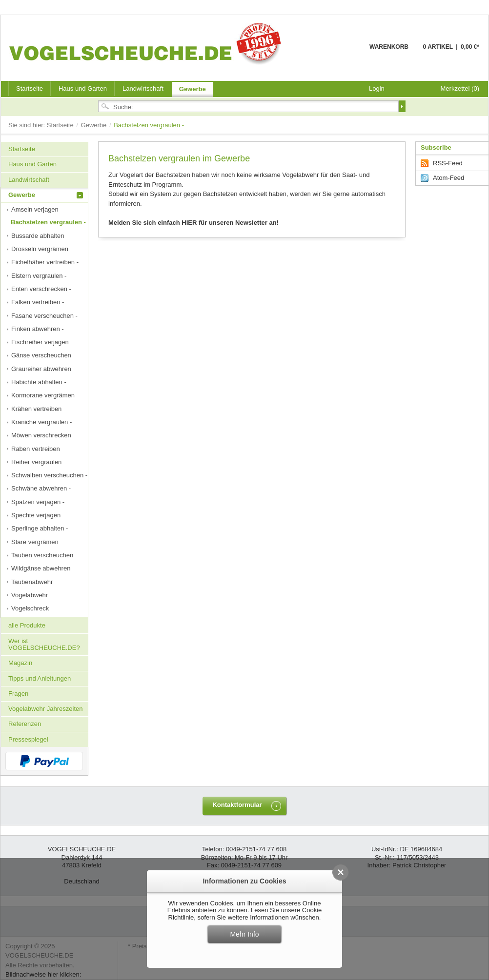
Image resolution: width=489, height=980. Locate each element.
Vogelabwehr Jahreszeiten (46, 709)
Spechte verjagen (36, 515)
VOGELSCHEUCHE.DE (148, 43)
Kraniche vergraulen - (41, 422)
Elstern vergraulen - (39, 276)
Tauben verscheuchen (42, 555)
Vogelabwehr (30, 595)
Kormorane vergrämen (43, 395)
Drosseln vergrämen (40, 249)
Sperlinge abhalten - (40, 528)
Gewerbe (193, 89)
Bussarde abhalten (38, 236)
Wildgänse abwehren (41, 568)
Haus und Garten (83, 88)
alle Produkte (27, 625)
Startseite (61, 125)
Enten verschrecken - (41, 289)
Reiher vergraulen (36, 462)
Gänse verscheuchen (41, 355)
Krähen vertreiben (36, 409)
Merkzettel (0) (460, 88)
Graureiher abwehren (41, 369)
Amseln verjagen (35, 209)
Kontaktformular (237, 805)
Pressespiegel (28, 739)
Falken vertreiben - (38, 302)
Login (377, 88)
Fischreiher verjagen (40, 342)
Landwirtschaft (143, 88)
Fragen (18, 694)
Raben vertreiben (36, 449)
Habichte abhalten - (39, 382)
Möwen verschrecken (41, 435)
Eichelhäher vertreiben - (45, 262)
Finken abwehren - (38, 329)
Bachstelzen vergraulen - (48, 222)
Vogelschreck (30, 608)
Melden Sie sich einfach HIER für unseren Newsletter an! (194, 223)
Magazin (20, 663)
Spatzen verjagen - (38, 502)
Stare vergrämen (35, 542)
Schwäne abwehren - (41, 488)
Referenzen (25, 724)
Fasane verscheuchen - (44, 316)
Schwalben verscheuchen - (49, 475)
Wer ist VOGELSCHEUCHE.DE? (44, 644)
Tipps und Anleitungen (40, 678)
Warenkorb (346, 52)
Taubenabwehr (32, 582)
